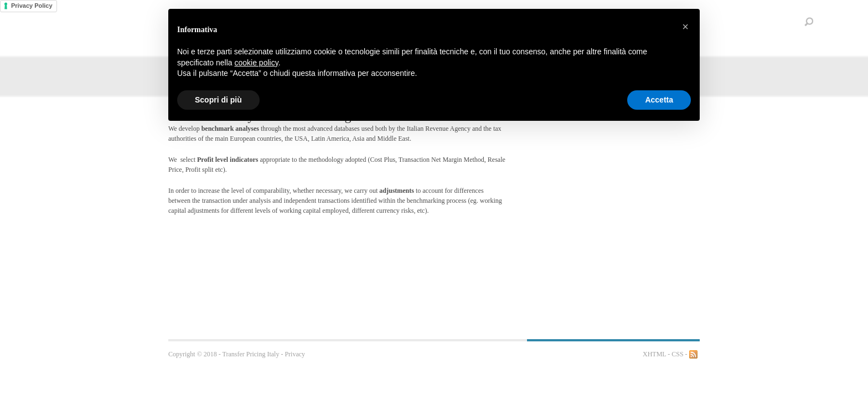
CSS (677, 354)
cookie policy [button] (257, 63)
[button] (685, 27)
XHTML (654, 354)
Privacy (295, 354)
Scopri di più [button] (218, 100)
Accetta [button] (659, 100)
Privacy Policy (32, 6)
